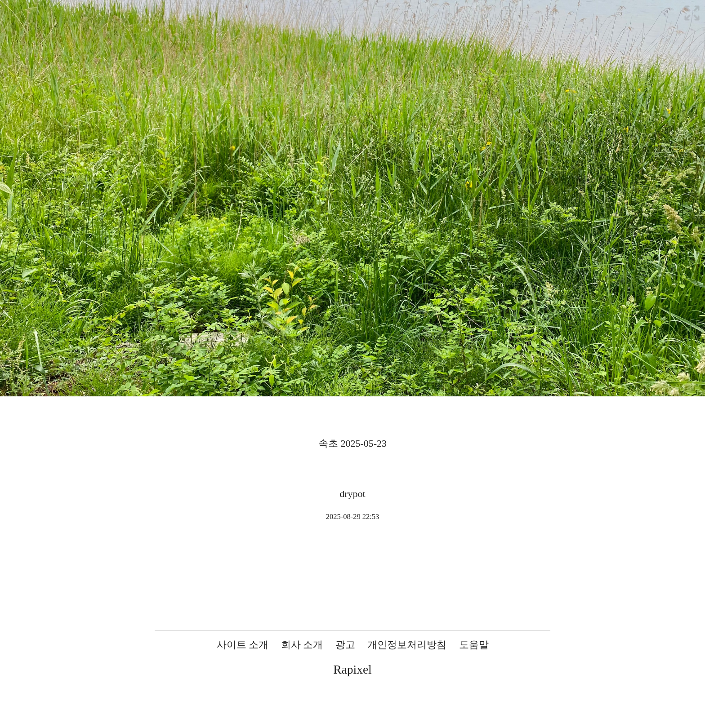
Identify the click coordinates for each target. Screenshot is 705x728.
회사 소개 (302, 645)
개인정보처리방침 (407, 645)
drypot (352, 494)
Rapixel (352, 669)
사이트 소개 (243, 645)
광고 (345, 645)
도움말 (474, 645)
